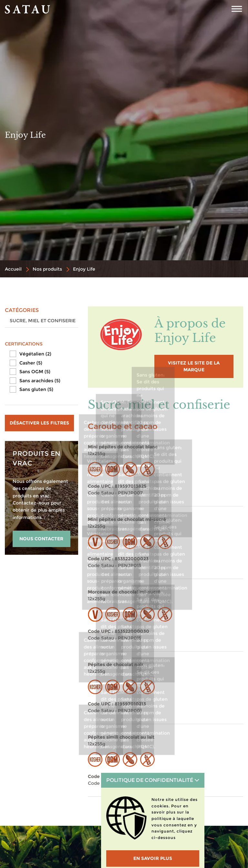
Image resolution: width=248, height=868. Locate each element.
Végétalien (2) (35, 354)
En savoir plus (153, 858)
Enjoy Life (84, 269)
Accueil (13, 269)
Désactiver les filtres (39, 423)
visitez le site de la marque (194, 366)
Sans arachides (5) (40, 381)
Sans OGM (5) (35, 372)
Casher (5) (31, 363)
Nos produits (47, 269)
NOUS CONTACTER (41, 539)
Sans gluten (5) (36, 389)
